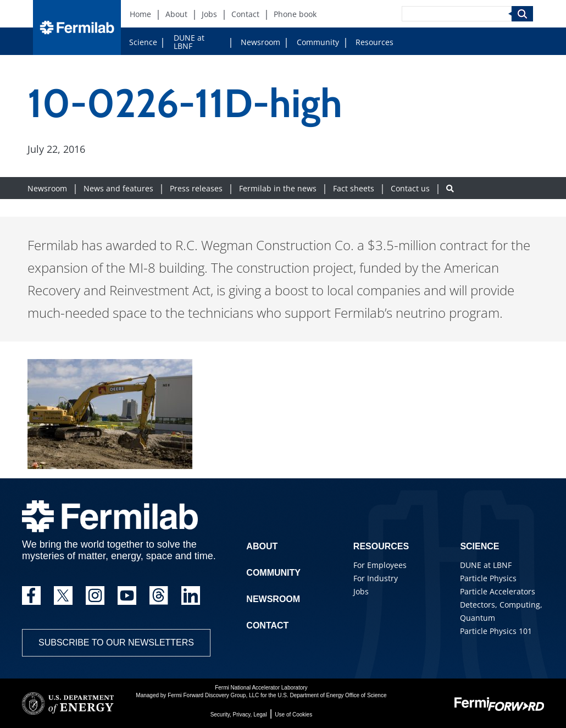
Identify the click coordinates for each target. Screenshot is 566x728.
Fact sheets (354, 188)
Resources (374, 42)
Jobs (361, 591)
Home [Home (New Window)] (140, 14)
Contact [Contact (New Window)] (245, 14)
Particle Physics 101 (496, 631)
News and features (118, 188)
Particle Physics (488, 578)
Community (318, 42)
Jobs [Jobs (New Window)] (209, 14)
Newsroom (260, 42)
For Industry (376, 578)
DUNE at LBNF (189, 42)
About (262, 546)
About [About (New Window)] (176, 14)
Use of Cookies (293, 715)
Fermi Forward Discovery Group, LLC (213, 695)
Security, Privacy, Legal (239, 715)
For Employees (380, 565)
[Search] (457, 14)
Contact (267, 625)
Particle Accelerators (498, 591)
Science (143, 42)
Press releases (196, 188)
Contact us (410, 188)
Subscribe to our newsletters (116, 642)
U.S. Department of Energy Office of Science (332, 695)
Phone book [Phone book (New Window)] (295, 14)
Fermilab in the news (278, 188)
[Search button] (450, 188)
